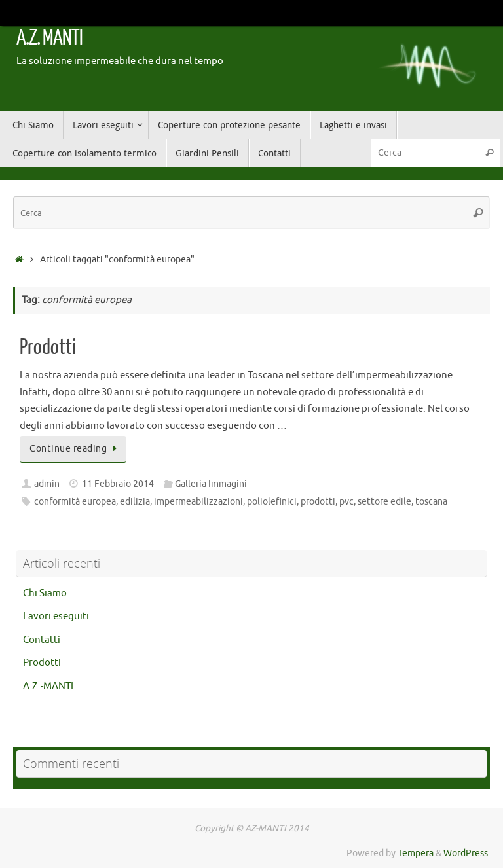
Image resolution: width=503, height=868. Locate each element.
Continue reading (75, 449)
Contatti (42, 640)
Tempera (416, 853)
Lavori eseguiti (56, 616)
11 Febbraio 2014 (118, 484)
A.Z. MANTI (49, 38)
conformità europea (75, 502)
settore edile (384, 502)
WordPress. (467, 853)
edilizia (135, 502)
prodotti (318, 502)
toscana (431, 502)
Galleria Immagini (211, 484)
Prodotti (48, 348)
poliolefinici (272, 502)
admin (47, 484)
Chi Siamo (45, 593)
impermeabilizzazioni (198, 502)
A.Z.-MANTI (48, 686)
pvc (346, 502)
